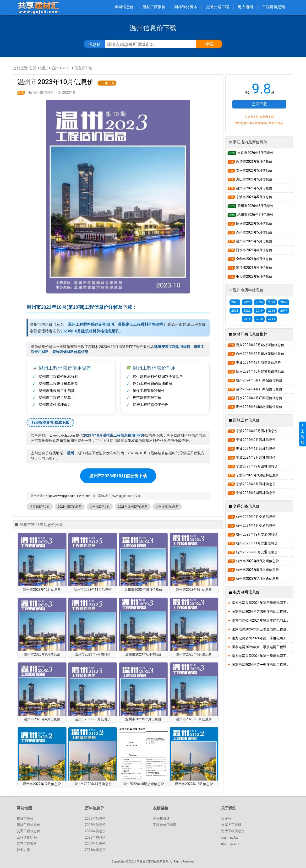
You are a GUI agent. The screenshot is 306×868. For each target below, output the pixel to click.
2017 (284, 311)
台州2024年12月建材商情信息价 (256, 354)
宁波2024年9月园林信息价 (252, 440)
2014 (271, 319)
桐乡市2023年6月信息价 (250, 277)
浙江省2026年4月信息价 (250, 268)
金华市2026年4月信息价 (250, 259)
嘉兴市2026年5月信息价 (250, 171)
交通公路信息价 (246, 506)
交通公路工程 (218, 7)
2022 (284, 302)
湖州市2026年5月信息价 (250, 232)
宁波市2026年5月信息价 (250, 197)
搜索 (209, 44)
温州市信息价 (43, 92)
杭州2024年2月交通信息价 (252, 517)
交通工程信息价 (28, 831)
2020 (247, 311)
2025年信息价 (95, 825)
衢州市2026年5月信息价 (251, 206)
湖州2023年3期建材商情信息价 (255, 407)
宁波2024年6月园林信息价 (252, 449)
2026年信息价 (95, 819)
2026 (235, 302)
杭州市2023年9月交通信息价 (253, 561)
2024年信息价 (95, 831)
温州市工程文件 (100, 507)
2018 (271, 311)
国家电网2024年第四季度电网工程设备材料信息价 (262, 612)
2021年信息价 (95, 850)
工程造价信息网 (165, 825)
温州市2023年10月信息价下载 (118, 476)
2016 (247, 319)
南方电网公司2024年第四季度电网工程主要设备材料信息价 (262, 603)
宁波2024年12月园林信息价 (252, 431)
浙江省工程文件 (40, 507)
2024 (259, 302)
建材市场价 (25, 819)
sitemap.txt (229, 837)
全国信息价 (124, 7)
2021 (235, 311)
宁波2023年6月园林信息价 (252, 484)
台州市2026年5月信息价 (250, 188)
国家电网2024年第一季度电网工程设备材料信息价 (262, 665)
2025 (247, 302)
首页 (33, 68)
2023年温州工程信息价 (133, 507)
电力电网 (246, 7)
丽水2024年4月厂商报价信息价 (255, 398)
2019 (259, 311)
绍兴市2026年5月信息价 (250, 224)
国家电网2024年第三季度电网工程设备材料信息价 (262, 629)
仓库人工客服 (231, 825)
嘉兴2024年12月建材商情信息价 (256, 345)
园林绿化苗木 (186, 7)
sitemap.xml (230, 844)
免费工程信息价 (233, 831)
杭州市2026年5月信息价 (251, 215)
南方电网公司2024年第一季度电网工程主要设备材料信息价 (262, 656)
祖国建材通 (161, 819)
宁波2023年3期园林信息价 (252, 493)
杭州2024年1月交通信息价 (252, 526)
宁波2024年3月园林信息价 (252, 458)
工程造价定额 (27, 837)
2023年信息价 (95, 837)
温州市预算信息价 (167, 507)
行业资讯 (23, 850)
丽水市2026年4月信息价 (250, 250)
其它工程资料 (27, 844)
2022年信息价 (95, 844)
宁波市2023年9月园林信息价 (253, 475)
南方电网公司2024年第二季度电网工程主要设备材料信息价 (262, 638)
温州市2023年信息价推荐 (41, 525)
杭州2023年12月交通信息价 (252, 534)
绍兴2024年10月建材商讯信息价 (256, 372)
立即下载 (259, 104)
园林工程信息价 (246, 420)
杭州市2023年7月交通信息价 (253, 579)
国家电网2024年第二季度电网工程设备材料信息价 (262, 647)
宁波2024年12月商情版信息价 (254, 363)
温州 (55, 68)
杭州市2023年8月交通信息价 (253, 570)
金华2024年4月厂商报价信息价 (255, 389)
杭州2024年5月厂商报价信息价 (255, 380)
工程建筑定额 (273, 7)
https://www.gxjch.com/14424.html (68, 496)
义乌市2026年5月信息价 (251, 153)
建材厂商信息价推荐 (250, 334)
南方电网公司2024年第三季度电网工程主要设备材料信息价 (262, 620)
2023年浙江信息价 (70, 507)
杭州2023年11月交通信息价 (252, 543)
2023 (66, 68)
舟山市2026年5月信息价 (250, 179)
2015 (259, 319)
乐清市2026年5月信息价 (250, 162)
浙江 (44, 68)
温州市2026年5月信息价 (250, 241)
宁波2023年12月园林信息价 (252, 466)
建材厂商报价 (154, 7)
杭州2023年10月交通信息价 (252, 552)
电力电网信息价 (246, 592)
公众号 (226, 819)
